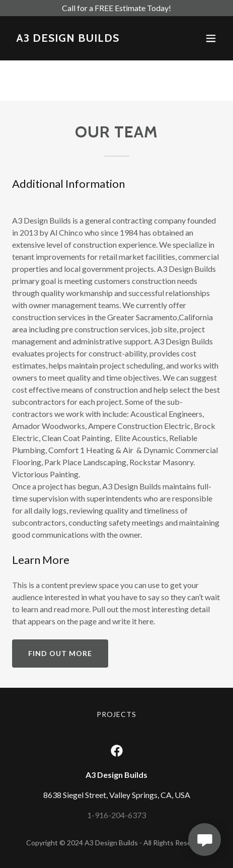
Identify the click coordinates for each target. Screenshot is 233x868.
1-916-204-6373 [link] (116, 815)
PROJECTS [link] (117, 714)
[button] (211, 38)
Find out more (60, 653)
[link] (68, 39)
